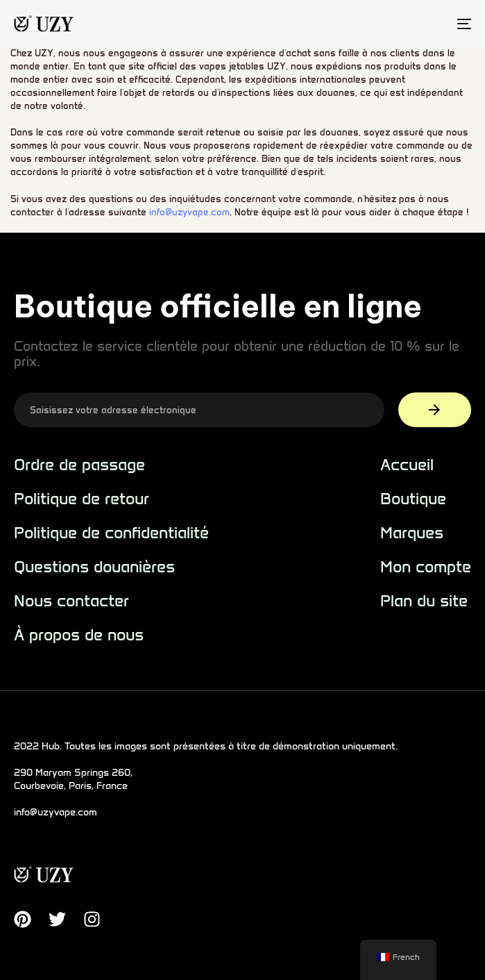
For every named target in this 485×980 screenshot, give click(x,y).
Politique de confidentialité (111, 533)
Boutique (413, 499)
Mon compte (426, 567)
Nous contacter (71, 601)
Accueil (407, 465)
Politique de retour (82, 499)
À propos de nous (79, 635)
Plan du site (424, 601)
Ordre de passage (79, 465)
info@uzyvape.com (189, 212)
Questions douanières (94, 567)
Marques (412, 533)
